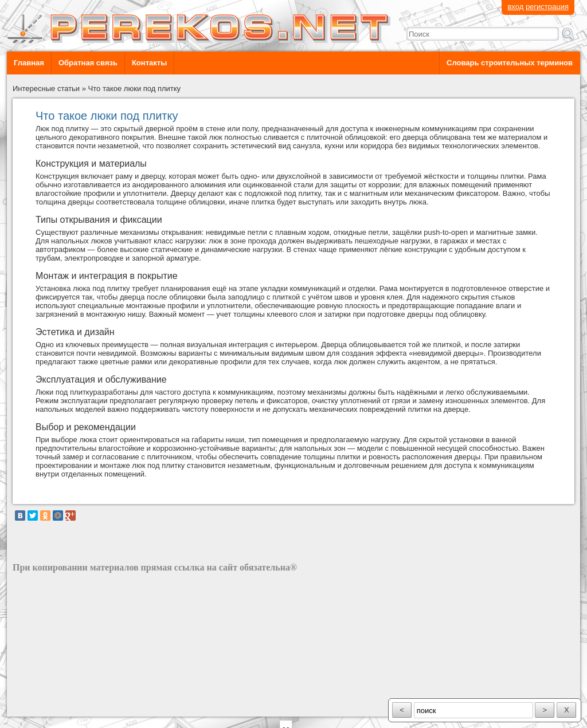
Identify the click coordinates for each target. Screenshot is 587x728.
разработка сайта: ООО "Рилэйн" (70, 707)
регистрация (547, 7)
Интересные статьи (46, 88)
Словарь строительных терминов (510, 63)
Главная (29, 63)
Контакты (149, 63)
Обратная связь (88, 63)
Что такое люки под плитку (135, 88)
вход (515, 7)
